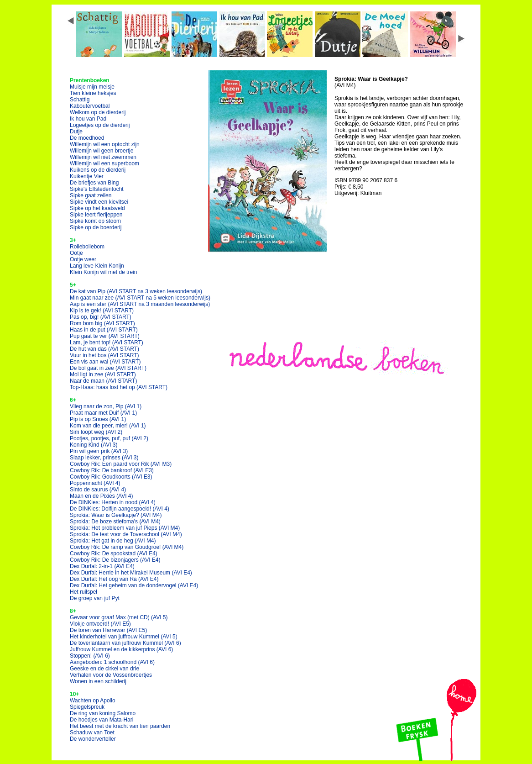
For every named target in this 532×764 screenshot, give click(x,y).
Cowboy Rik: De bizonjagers (115, 560)
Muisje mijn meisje (92, 87)
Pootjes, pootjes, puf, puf (109, 438)
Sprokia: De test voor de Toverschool (126, 534)
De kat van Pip (136, 291)
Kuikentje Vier (87, 176)
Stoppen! (90, 656)
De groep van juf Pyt (95, 598)
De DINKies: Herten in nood (113, 502)
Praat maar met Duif (103, 413)
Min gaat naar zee (140, 298)
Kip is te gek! (102, 311)
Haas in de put (104, 330)
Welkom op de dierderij (98, 112)
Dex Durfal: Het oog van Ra (114, 579)
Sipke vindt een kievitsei (99, 202)
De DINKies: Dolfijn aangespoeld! (120, 509)
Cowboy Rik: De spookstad (114, 553)
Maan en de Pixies (102, 496)
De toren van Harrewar (108, 630)
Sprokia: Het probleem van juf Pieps (125, 528)
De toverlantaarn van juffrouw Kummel (125, 643)
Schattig (80, 100)
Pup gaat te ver (105, 336)
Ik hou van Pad (88, 119)
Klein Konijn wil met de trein (103, 272)
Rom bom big (102, 323)
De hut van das (104, 349)
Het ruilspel (83, 592)
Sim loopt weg (96, 432)
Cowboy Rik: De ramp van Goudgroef (127, 547)
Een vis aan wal (105, 362)
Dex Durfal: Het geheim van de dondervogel (134, 585)
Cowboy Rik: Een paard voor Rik (121, 464)
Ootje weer (83, 259)
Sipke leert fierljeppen (96, 215)
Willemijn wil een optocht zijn (105, 144)
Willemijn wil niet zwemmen (103, 157)
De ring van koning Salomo (103, 713)
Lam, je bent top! (107, 342)
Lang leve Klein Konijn (97, 266)
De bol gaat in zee (108, 368)
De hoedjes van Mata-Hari (102, 720)
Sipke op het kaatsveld (97, 208)
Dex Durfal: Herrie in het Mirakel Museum (131, 573)
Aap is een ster (140, 304)
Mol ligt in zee (103, 374)
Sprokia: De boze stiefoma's (115, 522)
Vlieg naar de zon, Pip (106, 406)
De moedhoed (87, 138)
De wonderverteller (93, 739)
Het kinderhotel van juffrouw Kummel (124, 637)
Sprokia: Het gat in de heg (113, 541)
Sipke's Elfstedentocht (97, 189)
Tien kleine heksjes (93, 93)
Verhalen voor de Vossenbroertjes (111, 675)
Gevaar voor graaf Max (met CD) (119, 617)
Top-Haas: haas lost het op (119, 387)
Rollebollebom (87, 247)
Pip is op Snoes (98, 419)
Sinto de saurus (98, 490)
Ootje (76, 253)
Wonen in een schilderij (98, 681)
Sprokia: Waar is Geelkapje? (116, 515)
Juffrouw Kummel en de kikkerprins (121, 649)
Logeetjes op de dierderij (100, 125)
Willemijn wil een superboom (104, 163)
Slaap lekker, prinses (104, 458)
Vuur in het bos (104, 355)
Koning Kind (94, 445)
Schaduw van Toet (92, 732)
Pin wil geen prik (99, 451)
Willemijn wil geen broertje (102, 151)
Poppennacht (95, 483)
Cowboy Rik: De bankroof (112, 470)
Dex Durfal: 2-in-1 (102, 566)
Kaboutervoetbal (90, 106)
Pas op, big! (101, 317)
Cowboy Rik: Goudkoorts (111, 477)
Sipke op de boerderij (96, 227)
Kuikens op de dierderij (98, 170)
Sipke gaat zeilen (91, 195)
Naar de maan (103, 381)
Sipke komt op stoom (95, 221)
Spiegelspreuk (87, 707)
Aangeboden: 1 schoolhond (112, 662)
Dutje (76, 132)
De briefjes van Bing (94, 183)
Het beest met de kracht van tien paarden (120, 726)
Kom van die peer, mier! (108, 426)
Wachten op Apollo (93, 701)
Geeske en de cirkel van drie (104, 669)
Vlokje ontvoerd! (100, 624)
